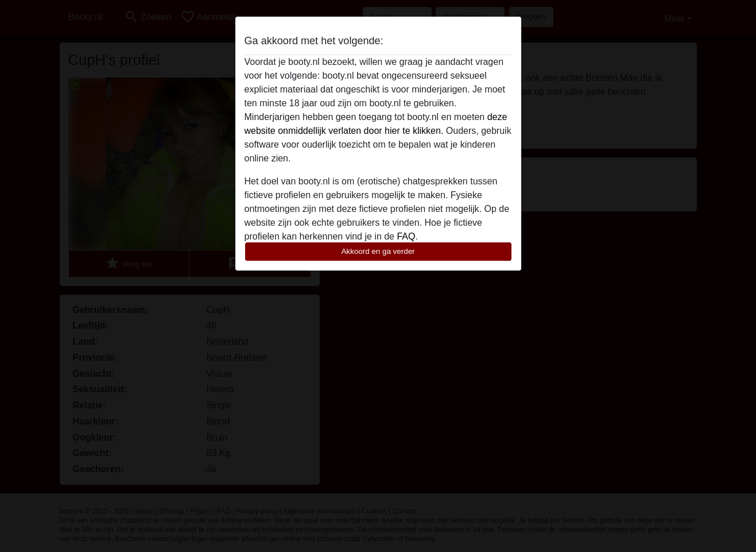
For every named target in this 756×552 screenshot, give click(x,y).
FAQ (406, 236)
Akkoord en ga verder (378, 251)
